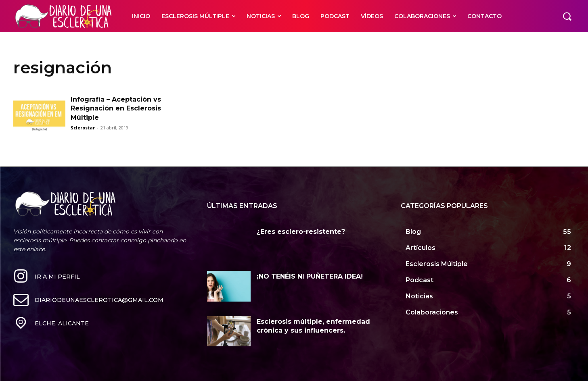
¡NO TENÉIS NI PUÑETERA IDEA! (310, 276)
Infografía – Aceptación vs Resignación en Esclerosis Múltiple (116, 108)
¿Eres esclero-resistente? (301, 232)
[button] (567, 16)
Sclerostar (83, 128)
